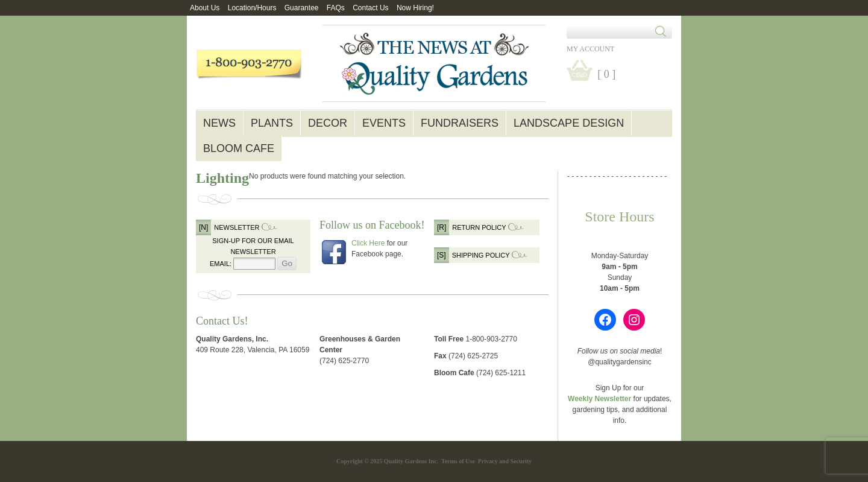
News (219, 123)
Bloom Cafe (239, 148)
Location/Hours (252, 8)
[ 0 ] (606, 74)
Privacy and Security (505, 461)
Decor (328, 123)
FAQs (336, 8)
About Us (205, 8)
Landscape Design (569, 123)
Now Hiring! (415, 8)
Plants (272, 123)
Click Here (368, 243)
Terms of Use (458, 461)
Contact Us (370, 8)
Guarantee (302, 8)
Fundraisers (460, 123)
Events (384, 123)
